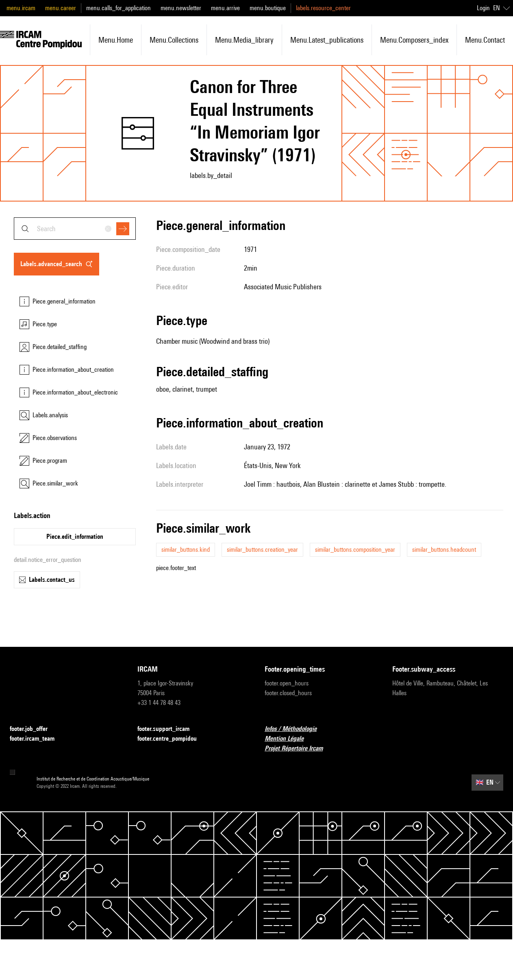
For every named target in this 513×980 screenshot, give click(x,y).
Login (483, 8)
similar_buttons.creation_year (262, 550)
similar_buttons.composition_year (355, 550)
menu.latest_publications (327, 40)
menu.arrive (225, 8)
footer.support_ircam (168, 729)
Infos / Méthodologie (296, 729)
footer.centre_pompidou (172, 739)
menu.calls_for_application (118, 8)
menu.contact (485, 40)
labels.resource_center (323, 8)
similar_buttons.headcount (444, 550)
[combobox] (75, 229)
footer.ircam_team (37, 739)
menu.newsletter (181, 8)
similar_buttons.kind (186, 550)
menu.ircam (21, 8)
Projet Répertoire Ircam (299, 749)
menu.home (116, 40)
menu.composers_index (414, 40)
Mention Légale (289, 739)
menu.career (61, 8)
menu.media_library (244, 40)
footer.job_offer (34, 729)
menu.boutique (268, 8)
